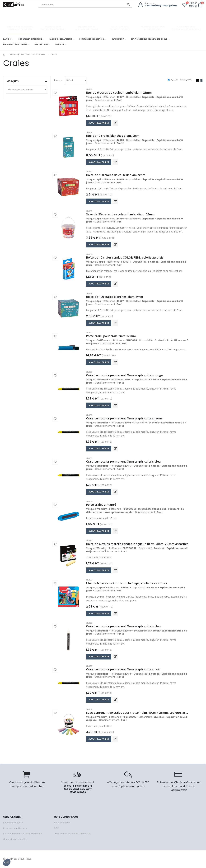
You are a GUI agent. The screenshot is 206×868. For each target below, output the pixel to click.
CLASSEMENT (118, 39)
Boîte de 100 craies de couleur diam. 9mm (116, 175)
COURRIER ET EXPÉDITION (30, 39)
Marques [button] (13, 81)
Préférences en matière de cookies (73, 834)
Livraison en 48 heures (15, 828)
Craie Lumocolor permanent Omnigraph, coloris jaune (124, 418)
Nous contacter (62, 823)
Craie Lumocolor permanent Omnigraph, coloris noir (123, 669)
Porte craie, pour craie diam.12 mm (111, 336)
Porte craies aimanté (101, 505)
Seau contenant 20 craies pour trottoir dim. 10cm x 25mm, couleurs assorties (138, 713)
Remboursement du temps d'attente (23, 834)
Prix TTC (186, 80)
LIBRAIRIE (60, 44)
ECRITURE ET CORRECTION (92, 39)
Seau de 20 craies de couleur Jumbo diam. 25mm (120, 214)
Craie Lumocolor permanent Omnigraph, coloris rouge (124, 375)
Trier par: (59, 80)
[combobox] (76, 80)
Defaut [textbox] (70, 80)
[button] (200, 5)
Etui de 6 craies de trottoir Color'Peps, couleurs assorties (126, 583)
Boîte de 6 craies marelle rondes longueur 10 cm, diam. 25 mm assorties (137, 544)
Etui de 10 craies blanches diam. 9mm (113, 136)
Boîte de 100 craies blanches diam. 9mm (115, 297)
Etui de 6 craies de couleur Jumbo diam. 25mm (119, 93)
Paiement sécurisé (13, 823)
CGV (56, 828)
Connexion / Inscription (161, 6)
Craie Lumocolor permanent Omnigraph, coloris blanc (124, 626)
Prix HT (173, 80)
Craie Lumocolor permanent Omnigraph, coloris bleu (123, 461)
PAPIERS (7, 39)
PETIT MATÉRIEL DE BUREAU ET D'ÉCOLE (149, 39)
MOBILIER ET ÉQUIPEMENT (15, 44)
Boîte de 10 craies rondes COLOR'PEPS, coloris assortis (125, 257)
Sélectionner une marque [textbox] (20, 90)
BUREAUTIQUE (41, 44)
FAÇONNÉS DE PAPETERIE (61, 39)
